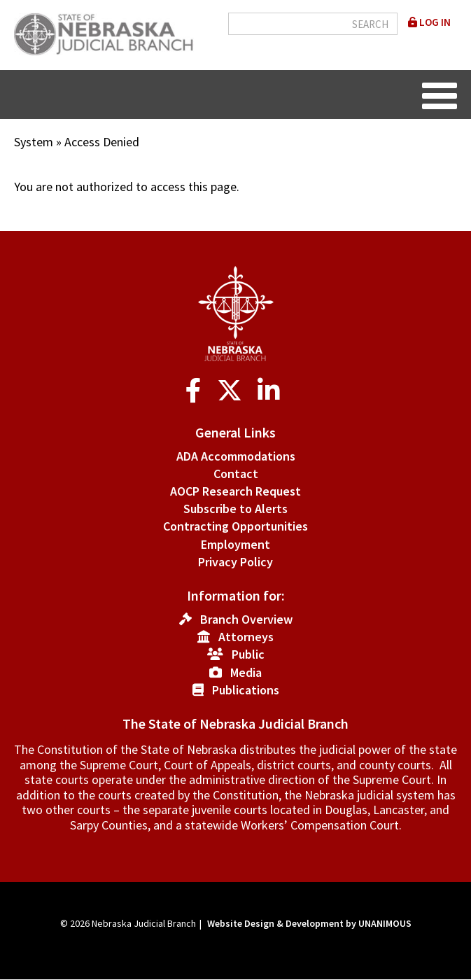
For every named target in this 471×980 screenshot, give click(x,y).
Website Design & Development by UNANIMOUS (309, 923)
